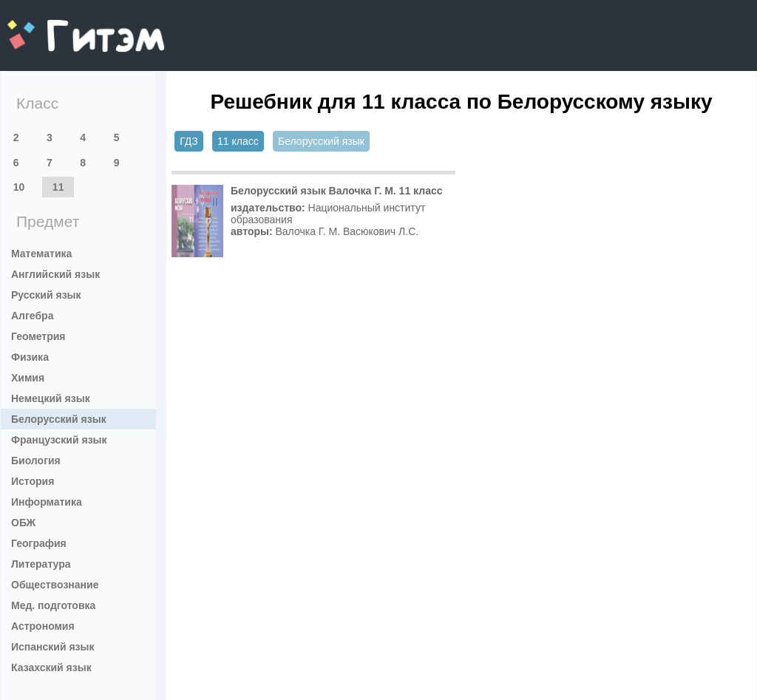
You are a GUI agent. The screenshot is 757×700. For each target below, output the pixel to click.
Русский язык (46, 295)
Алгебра (32, 316)
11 (58, 187)
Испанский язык (53, 647)
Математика (41, 254)
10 (19, 187)
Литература (41, 564)
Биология (36, 461)
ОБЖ (23, 523)
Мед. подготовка (53, 605)
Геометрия (38, 336)
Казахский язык (51, 667)
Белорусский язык (59, 419)
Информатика (47, 502)
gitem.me (46, 26)
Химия (28, 378)
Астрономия (43, 626)
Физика (30, 357)
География (39, 543)
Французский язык (59, 440)
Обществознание (55, 585)
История (33, 481)
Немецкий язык (51, 398)
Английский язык (55, 274)
